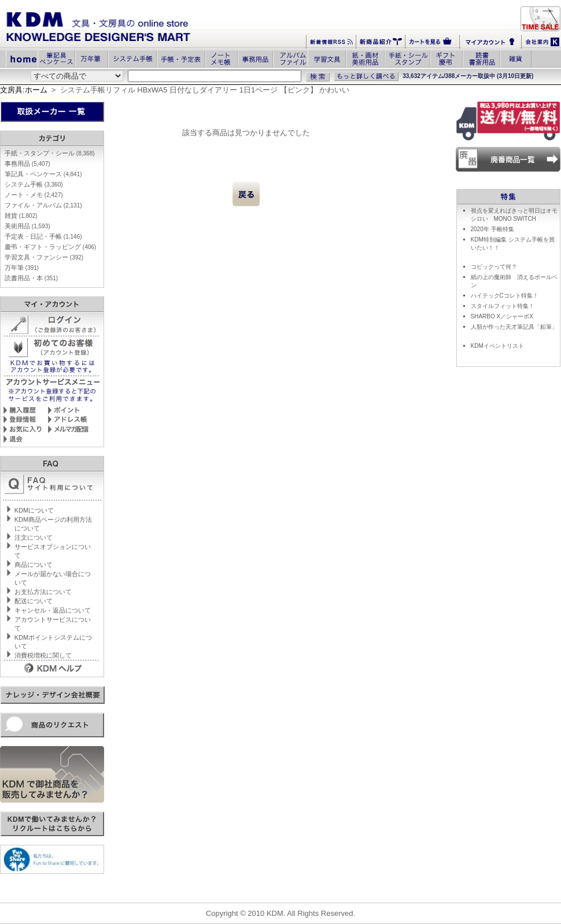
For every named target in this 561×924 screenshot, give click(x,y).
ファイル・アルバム (43, 205)
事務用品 (27, 164)
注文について (34, 537)
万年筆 (22, 268)
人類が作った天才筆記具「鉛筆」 (514, 327)
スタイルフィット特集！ (503, 306)
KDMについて (34, 510)
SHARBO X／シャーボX (502, 316)
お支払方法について (43, 592)
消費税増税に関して (43, 655)
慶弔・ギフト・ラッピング (50, 247)
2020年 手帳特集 (492, 229)
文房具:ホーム (24, 90)
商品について (34, 565)
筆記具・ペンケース (43, 174)
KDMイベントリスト (497, 346)
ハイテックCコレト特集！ (505, 296)
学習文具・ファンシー (44, 257)
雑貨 (21, 216)
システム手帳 (34, 184)
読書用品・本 (31, 278)
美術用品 (27, 226)
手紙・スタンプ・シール (50, 153)
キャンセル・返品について (53, 610)
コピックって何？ (494, 267)
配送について (34, 601)
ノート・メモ (34, 195)
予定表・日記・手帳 (43, 236)
